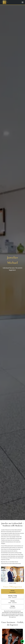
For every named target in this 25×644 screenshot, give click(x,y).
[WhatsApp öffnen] (22, 641)
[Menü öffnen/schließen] (23, 2)
